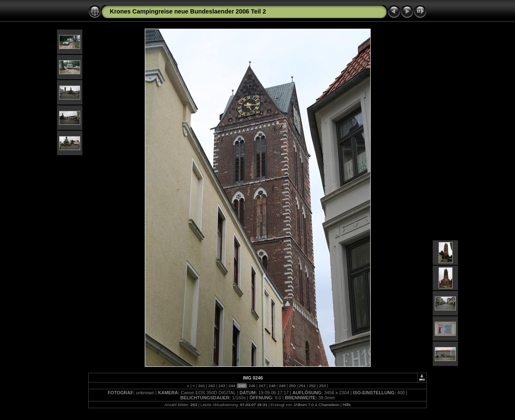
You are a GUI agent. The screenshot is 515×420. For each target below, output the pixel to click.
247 (262, 386)
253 (322, 386)
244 (232, 386)
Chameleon (329, 405)
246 (252, 386)
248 (272, 386)
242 (212, 386)
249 (282, 386)
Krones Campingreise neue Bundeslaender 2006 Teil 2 (188, 11)
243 (222, 386)
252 (312, 386)
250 (292, 386)
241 (202, 386)
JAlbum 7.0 (304, 405)
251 (302, 386)
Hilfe (347, 405)
